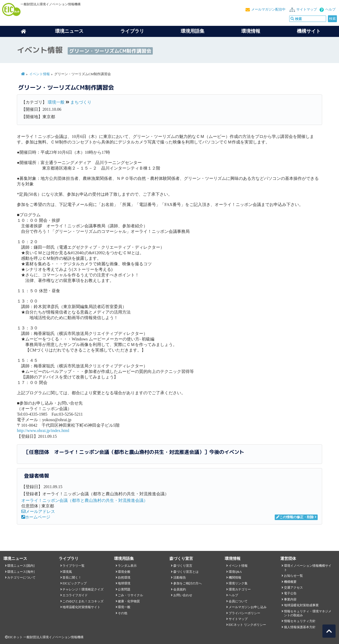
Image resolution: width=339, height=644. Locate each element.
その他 (122, 613)
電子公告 (290, 593)
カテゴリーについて (21, 578)
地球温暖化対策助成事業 (301, 605)
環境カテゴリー (240, 589)
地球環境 (124, 583)
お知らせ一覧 (293, 576)
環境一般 (56, 102)
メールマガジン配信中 (268, 9)
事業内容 (290, 599)
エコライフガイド (75, 595)
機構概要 (290, 582)
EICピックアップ (74, 583)
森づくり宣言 (183, 566)
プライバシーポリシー (244, 613)
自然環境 (124, 578)
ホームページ (36, 517)
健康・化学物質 (129, 601)
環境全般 (124, 572)
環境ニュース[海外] (21, 572)
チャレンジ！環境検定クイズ (83, 589)
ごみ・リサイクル (130, 595)
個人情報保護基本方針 (300, 627)
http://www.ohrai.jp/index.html (43, 431)
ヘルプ (330, 9)
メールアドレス (38, 511)
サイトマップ (307, 9)
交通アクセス (293, 588)
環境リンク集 (238, 583)
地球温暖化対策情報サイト (81, 607)
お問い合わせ (183, 595)
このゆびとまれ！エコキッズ (83, 601)
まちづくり (81, 102)
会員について (238, 601)
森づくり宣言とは (186, 572)
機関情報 (235, 578)
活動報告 (180, 578)
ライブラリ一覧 (73, 566)
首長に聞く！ (72, 578)
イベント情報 (40, 74)
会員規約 (180, 589)
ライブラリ (132, 31)
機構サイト (309, 31)
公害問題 (124, 589)
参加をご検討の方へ (188, 583)
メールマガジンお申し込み (248, 607)
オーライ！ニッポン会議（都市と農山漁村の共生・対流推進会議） (85, 500)
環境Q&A (235, 572)
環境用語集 (193, 31)
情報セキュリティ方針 (300, 621)
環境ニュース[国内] (21, 566)
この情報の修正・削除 (295, 517)
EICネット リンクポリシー (247, 625)
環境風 (67, 572)
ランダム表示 (127, 566)
